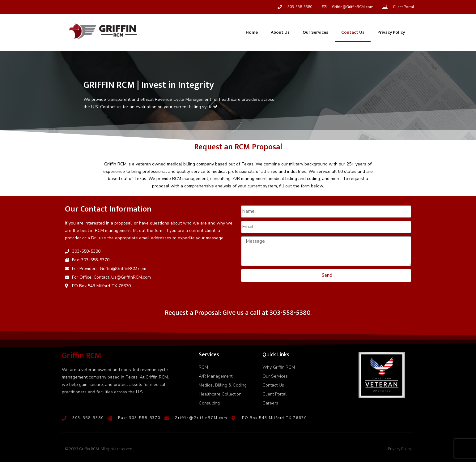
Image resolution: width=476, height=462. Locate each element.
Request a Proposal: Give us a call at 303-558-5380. (238, 313)
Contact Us (353, 32)
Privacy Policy (391, 32)
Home (252, 32)
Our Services (315, 32)
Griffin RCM (82, 356)
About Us (280, 32)
